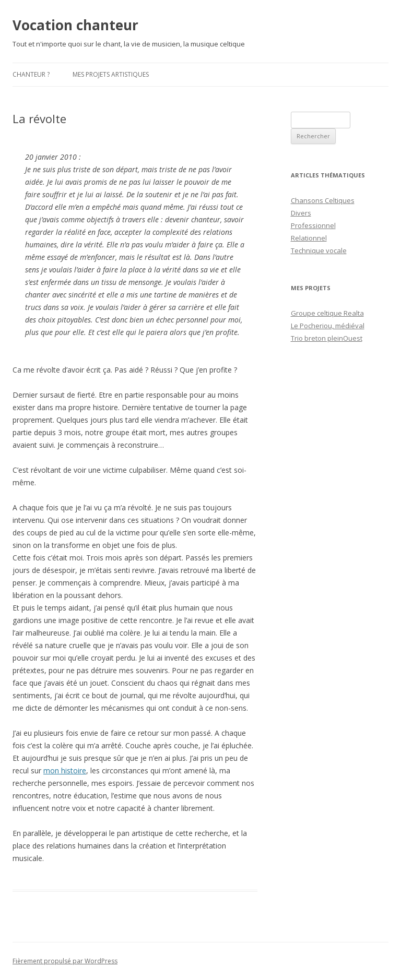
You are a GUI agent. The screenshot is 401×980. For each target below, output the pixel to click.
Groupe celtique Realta (327, 313)
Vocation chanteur (75, 25)
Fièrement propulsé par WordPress (65, 961)
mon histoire (65, 770)
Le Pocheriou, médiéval (328, 326)
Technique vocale (319, 250)
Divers (301, 213)
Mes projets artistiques (111, 74)
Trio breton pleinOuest (327, 338)
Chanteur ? (31, 74)
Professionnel (313, 225)
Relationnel (309, 238)
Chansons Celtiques (323, 200)
